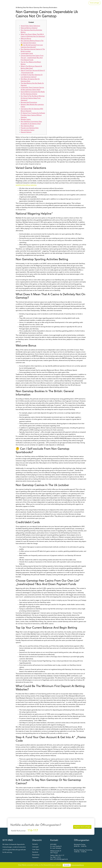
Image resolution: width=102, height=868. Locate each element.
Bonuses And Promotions (29, 102)
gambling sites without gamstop (26, 185)
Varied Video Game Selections (30, 26)
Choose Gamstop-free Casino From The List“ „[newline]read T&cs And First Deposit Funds (32, 58)
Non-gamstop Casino (28, 130)
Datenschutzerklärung (77, 865)
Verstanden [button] (67, 865)
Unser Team (81, 3)
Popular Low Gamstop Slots (30, 128)
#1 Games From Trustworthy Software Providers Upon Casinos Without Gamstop (33, 115)
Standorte (70, 3)
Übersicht (37, 840)
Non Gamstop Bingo (27, 126)
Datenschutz (36, 855)
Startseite (48, 3)
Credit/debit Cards (27, 54)
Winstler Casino (26, 120)
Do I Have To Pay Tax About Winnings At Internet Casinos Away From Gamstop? (33, 98)
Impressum (35, 858)
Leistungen (59, 3)
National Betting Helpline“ (29, 28)
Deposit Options (26, 132)
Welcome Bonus (26, 39)
